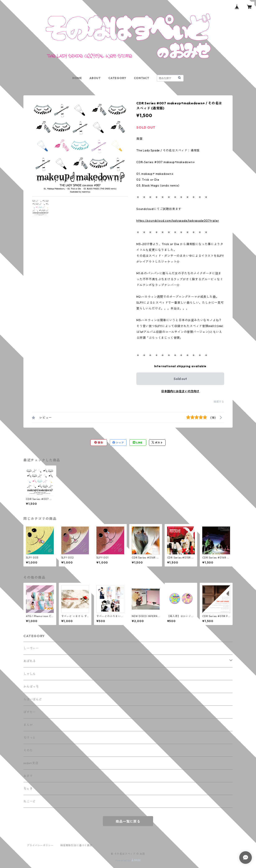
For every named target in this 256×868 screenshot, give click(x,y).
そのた (28, 750)
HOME (77, 78)
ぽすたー (30, 712)
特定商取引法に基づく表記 (76, 845)
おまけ (28, 776)
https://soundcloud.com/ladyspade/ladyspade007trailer (178, 221)
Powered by (128, 860)
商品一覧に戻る (128, 821)
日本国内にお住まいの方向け (180, 391)
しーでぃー (31, 648)
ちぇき (28, 789)
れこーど (30, 801)
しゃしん (30, 674)
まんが (28, 725)
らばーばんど (33, 699)
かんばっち (31, 686)
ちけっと (30, 738)
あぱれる (30, 661)
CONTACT (142, 78)
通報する (219, 402)
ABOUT (95, 78)
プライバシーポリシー (40, 845)
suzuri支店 (31, 763)
